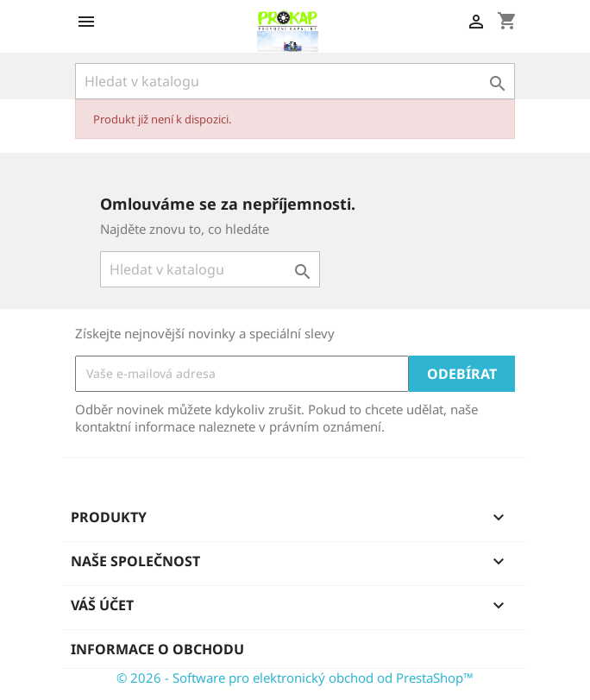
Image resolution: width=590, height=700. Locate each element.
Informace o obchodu (157, 649)
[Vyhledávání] (295, 81)
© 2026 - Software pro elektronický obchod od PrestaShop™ (295, 678)
